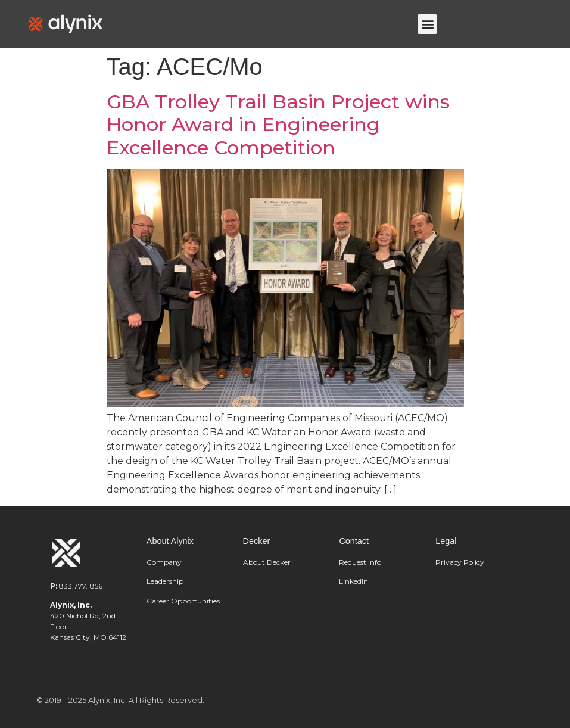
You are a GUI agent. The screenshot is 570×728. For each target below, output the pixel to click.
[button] (427, 24)
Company (164, 562)
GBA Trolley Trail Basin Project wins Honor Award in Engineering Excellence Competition (278, 125)
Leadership (166, 581)
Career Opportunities (183, 601)
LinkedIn (353, 581)
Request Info (360, 562)
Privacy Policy (460, 562)
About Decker (267, 562)
